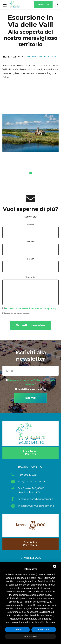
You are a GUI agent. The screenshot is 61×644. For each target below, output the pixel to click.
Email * (31, 259)
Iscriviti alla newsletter (18, 314)
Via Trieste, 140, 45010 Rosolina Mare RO (31, 490)
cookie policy (44, 595)
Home (6, 57)
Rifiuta (17, 630)
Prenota (30, 453)
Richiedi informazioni (30, 325)
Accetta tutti (44, 630)
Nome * (30, 225)
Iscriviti (30, 398)
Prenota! (43, 4)
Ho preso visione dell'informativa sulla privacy (31, 308)
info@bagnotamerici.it (32, 482)
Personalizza (31, 636)
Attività (18, 57)
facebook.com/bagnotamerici (34, 499)
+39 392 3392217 (29, 475)
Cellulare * (31, 242)
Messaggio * (31, 277)
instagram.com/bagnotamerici (34, 506)
